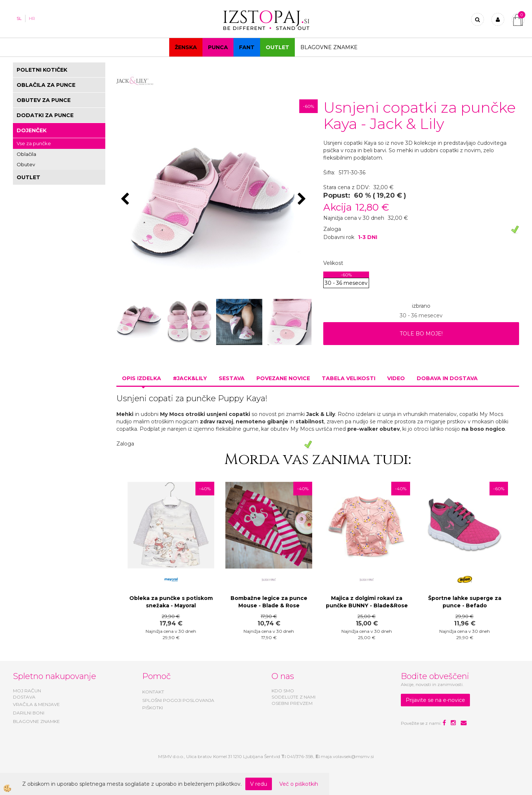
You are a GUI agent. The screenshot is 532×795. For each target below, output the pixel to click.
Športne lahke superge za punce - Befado (465, 602)
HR (32, 18)
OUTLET (277, 47)
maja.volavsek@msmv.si (347, 756)
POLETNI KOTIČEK (42, 70)
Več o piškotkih (299, 784)
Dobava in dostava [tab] (447, 378)
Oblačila (26, 154)
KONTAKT (153, 692)
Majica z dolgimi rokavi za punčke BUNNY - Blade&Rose (367, 602)
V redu (259, 784)
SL (19, 18)
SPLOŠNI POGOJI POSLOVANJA (178, 700)
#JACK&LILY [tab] (190, 378)
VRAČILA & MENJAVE (36, 704)
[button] (303, 199)
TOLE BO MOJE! (421, 334)
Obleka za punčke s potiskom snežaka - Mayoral (171, 602)
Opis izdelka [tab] (141, 378)
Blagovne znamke (329, 47)
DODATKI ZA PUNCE (45, 115)
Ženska (186, 47)
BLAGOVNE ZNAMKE (36, 721)
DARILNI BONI (29, 713)
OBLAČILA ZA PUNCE (46, 85)
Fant (247, 47)
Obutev (26, 164)
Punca (218, 47)
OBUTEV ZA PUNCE (44, 100)
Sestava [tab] (232, 378)
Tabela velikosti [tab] (349, 378)
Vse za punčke (34, 143)
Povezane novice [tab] (283, 378)
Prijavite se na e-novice (435, 700)
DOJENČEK (32, 130)
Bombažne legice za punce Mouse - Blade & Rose (269, 602)
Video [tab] (396, 378)
